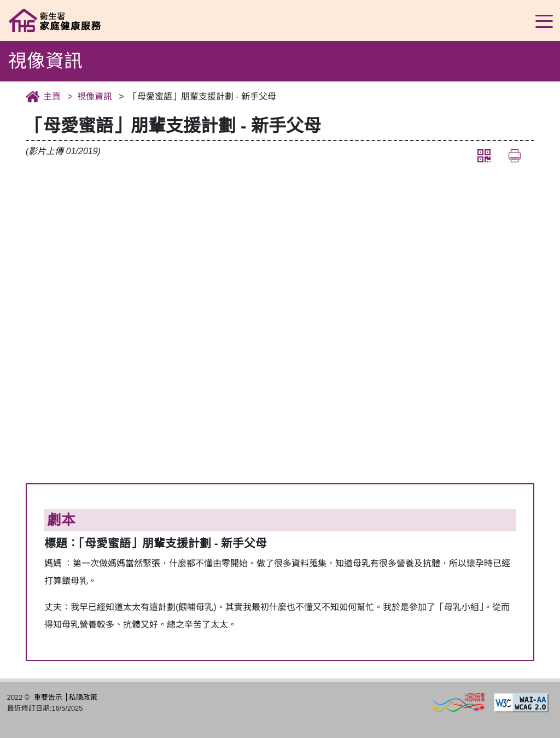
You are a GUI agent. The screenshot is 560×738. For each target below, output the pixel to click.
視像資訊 (95, 96)
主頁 (52, 96)
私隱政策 (83, 697)
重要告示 (48, 697)
